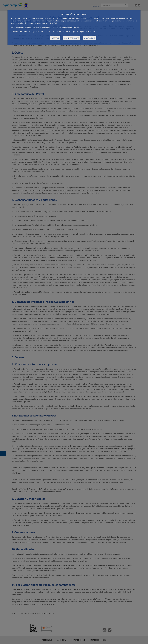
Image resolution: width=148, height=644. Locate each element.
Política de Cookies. (72, 27)
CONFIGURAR (90, 38)
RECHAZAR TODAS (72, 38)
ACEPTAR (55, 38)
